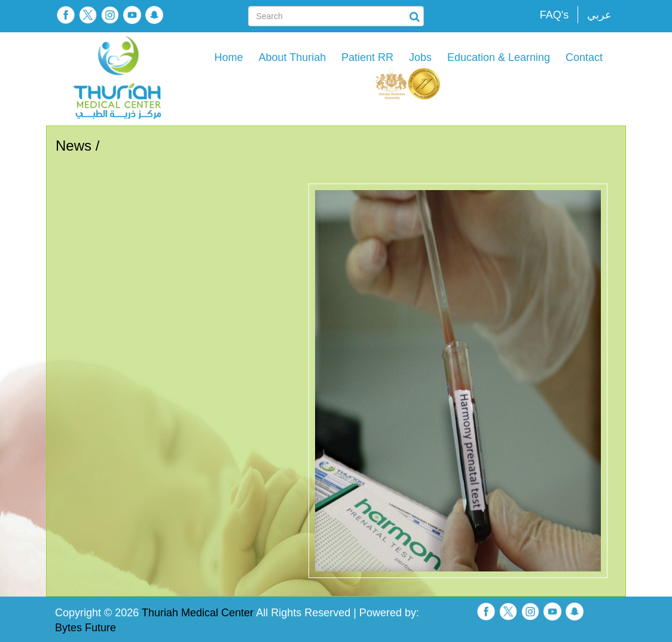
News (74, 146)
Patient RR (367, 57)
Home (229, 57)
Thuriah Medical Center (198, 613)
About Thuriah (292, 57)
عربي (599, 15)
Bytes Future (85, 628)
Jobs (420, 57)
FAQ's (554, 15)
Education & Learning (499, 57)
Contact (584, 57)
